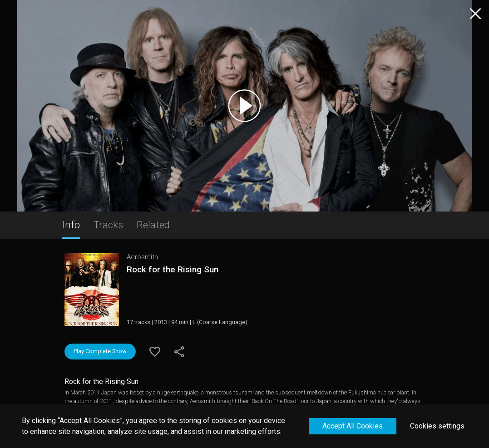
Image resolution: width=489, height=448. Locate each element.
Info (71, 225)
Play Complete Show (100, 351)
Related (153, 225)
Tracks (108, 225)
